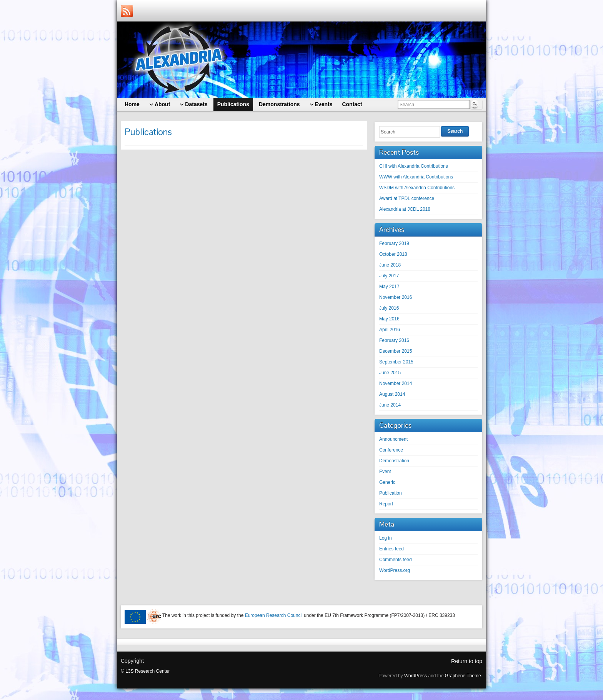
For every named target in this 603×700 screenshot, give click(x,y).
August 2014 (392, 394)
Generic (387, 482)
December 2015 (396, 351)
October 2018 (393, 254)
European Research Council (274, 615)
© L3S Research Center (145, 671)
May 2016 (389, 319)
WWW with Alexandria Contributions (416, 177)
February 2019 (394, 243)
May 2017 (389, 287)
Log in (386, 538)
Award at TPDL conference (407, 198)
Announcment (393, 439)
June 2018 (390, 265)
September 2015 (396, 362)
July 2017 (389, 276)
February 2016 (394, 340)
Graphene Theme (463, 676)
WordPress (416, 676)
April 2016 (390, 330)
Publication (391, 493)
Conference (391, 450)
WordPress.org (395, 570)
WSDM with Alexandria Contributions (417, 188)
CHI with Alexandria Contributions (414, 166)
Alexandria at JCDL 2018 (405, 209)
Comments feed (396, 560)
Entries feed (391, 549)
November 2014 (396, 383)
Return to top (467, 661)
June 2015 (390, 373)
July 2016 (389, 308)
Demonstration (394, 461)
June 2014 (390, 405)
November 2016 (396, 297)
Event (385, 472)
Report (386, 504)
